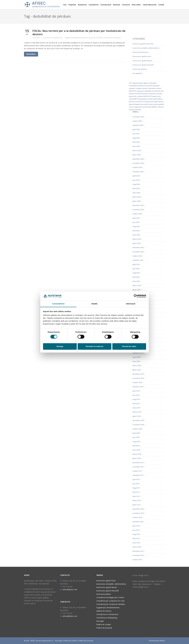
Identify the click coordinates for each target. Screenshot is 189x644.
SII (147, 107)
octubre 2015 (137, 560)
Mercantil (153, 99)
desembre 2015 (138, 551)
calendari (156, 86)
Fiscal (143, 94)
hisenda (159, 94)
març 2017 (136, 496)
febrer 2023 (137, 239)
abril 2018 (136, 446)
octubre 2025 (137, 121)
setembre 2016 (138, 522)
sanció (131, 107)
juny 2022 (136, 269)
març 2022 (136, 281)
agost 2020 (136, 357)
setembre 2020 (138, 353)
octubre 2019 (137, 382)
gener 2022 (137, 290)
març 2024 (136, 193)
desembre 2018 (138, 420)
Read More (31, 54)
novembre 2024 (138, 163)
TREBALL (154, 107)
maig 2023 (136, 226)
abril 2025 (136, 142)
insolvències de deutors (112, 38)
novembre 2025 (138, 117)
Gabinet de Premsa (104, 611)
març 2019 (136, 408)
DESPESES (133, 91)
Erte (159, 91)
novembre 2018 (138, 425)
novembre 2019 (138, 378)
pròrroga (154, 102)
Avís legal (100, 621)
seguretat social (140, 107)
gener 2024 (137, 201)
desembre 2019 (138, 374)
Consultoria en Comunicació (107, 614)
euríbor (132, 94)
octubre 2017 (137, 471)
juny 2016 (136, 530)
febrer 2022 (137, 285)
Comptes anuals (141, 88)
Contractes (152, 88)
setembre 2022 (138, 260)
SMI (149, 107)
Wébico (162, 641)
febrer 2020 (137, 366)
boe (146, 86)
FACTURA (138, 94)
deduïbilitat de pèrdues (79, 38)
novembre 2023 (138, 210)
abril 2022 (136, 277)
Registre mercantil (141, 104)
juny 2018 (136, 437)
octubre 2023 (137, 214)
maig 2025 (136, 138)
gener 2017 (137, 505)
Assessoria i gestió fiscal (53, 38)
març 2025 (136, 146)
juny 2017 (136, 484)
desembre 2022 (138, 247)
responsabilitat (158, 104)
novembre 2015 (138, 555)
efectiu (155, 91)
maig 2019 (136, 399)
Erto (162, 91)
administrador (138, 83)
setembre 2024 (138, 172)
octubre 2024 (137, 167)
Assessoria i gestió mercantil (143, 65)
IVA (139, 99)
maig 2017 (136, 488)
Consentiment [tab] (58, 304)
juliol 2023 (136, 218)
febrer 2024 (137, 197)
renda (150, 104)
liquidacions (145, 99)
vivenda (138, 110)
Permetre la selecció (94, 346)
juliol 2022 (136, 264)
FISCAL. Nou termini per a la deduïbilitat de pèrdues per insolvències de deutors (79, 32)
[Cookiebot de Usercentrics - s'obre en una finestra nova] (136, 296)
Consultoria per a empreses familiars (111, 604)
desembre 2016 (138, 509)
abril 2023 (136, 231)
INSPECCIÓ (147, 96)
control (159, 88)
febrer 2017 (137, 501)
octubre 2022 (137, 256)
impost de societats (96, 38)
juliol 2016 (136, 526)
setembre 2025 (138, 125)
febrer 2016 (137, 547)
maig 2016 (136, 534)
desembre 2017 (138, 463)
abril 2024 (136, 188)
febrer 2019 (137, 412)
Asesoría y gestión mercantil (143, 44)
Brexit (150, 86)
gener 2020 (137, 370)
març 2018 (136, 450)
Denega (60, 346)
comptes (132, 88)
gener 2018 (137, 458)
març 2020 (136, 361)
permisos (132, 102)
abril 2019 (136, 404)
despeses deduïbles (144, 91)
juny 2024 (136, 180)
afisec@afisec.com (69, 589)
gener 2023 (137, 243)
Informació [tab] (131, 304)
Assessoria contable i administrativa (146, 48)
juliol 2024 (136, 176)
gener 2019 (137, 416)
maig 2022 (136, 273)
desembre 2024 (138, 159)
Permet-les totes (129, 346)
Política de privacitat (104, 628)
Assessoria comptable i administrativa (111, 584)
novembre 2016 (138, 513)
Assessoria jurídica (139, 69)
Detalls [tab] (94, 304)
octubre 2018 (137, 429)
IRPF (136, 99)
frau (147, 94)
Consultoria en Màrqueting (107, 618)
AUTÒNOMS (133, 86)
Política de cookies (104, 624)
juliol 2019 (136, 391)
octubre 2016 (137, 517)
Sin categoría (137, 73)
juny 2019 (136, 395)
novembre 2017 (138, 467)
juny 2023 (136, 222)
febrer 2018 (137, 454)
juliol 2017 (136, 479)
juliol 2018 (136, 433)
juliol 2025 (136, 129)
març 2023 (136, 235)
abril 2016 (136, 538)
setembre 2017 (138, 475)
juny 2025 (136, 134)
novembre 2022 (138, 252)
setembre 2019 (138, 387)
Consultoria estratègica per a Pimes (110, 597)
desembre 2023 (138, 205)
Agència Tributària (150, 83)
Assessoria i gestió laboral (142, 61)
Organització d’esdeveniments (108, 608)
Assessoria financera (140, 52)
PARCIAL (160, 99)
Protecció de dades (143, 102)
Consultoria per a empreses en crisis (110, 601)
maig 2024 (136, 184)
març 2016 (136, 543)
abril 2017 (136, 492)
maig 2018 (136, 441)
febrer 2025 (137, 150)
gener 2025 (137, 155)
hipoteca (153, 94)
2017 (131, 83)
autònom (141, 86)
